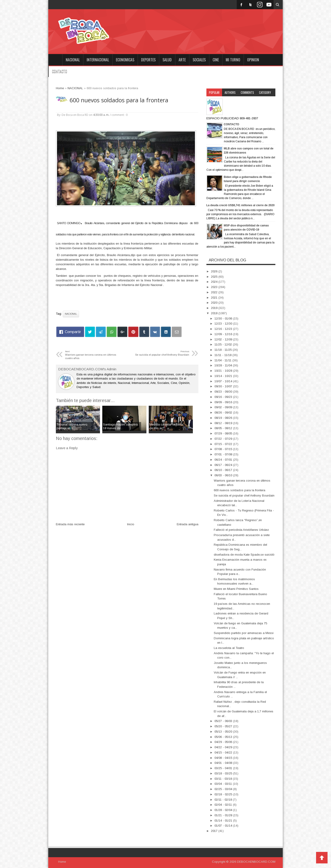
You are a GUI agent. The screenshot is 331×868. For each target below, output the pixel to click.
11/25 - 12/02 (224, 344)
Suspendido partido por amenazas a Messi (244, 633)
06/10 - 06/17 (224, 470)
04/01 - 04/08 (224, 763)
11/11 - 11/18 (223, 355)
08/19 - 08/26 (224, 418)
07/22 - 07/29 (224, 439)
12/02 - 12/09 (224, 339)
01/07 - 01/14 (224, 826)
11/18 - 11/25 (224, 350)
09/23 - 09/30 (224, 392)
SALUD (167, 60)
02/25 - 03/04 (224, 789)
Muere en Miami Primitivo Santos (236, 589)
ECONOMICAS (125, 60)
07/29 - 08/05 (224, 433)
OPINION (253, 60)
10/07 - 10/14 (224, 381)
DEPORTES (148, 60)
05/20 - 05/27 (224, 726)
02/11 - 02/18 (224, 800)
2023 (215, 287)
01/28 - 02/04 (224, 810)
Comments (247, 92)
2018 (215, 313)
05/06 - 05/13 (224, 737)
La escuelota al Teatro (229, 648)
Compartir (73, 332)
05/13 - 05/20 (224, 732)
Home (55, 60)
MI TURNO (233, 60)
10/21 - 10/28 (224, 371)
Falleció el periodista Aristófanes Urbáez (241, 530)
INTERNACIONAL (98, 60)
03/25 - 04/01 (224, 768)
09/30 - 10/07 (224, 386)
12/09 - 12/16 (224, 334)
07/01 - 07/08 (224, 454)
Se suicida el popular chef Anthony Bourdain (244, 495)
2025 (215, 277)
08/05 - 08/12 (224, 428)
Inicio (131, 524)
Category (265, 92)
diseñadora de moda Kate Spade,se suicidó (244, 555)
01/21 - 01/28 (224, 815)
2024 (215, 282)
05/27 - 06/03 (224, 721)
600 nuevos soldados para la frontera (119, 100)
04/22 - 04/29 (224, 747)
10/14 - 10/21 (224, 376)
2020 (215, 303)
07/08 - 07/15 (224, 449)
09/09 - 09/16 (224, 402)
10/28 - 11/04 (224, 365)
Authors (230, 92)
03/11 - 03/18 (224, 779)
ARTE (182, 60)
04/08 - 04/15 (224, 758)
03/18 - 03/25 (224, 773)
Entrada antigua (188, 524)
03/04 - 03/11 (224, 784)
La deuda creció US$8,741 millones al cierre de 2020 (241, 205)
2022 (215, 292)
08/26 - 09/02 (224, 413)
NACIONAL (73, 60)
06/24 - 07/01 (224, 460)
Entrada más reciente (70, 524)
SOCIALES (199, 60)
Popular (214, 92)
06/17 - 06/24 (224, 465)
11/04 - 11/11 (223, 360)
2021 (215, 298)
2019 (215, 308)
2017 (215, 831)
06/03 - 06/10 (224, 475)
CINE (216, 60)
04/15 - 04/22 (224, 752)
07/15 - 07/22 (224, 444)
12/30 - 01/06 (224, 318)
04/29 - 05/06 (224, 742)
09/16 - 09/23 (224, 397)
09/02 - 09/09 (224, 407)
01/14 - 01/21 (224, 821)
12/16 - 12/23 (224, 329)
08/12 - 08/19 (224, 423)
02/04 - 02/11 (224, 805)
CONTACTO (60, 71)
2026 (215, 271)
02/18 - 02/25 (224, 794)
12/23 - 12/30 (224, 324)
